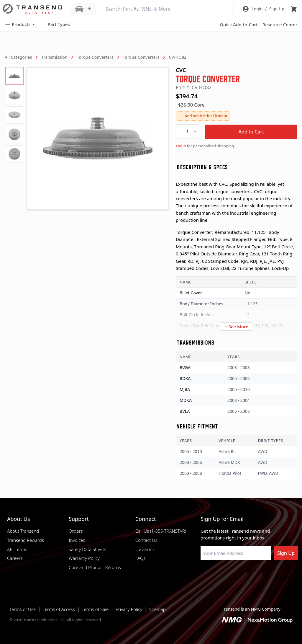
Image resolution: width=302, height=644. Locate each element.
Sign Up (286, 553)
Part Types (55, 25)
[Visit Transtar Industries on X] (247, 574)
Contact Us (146, 540)
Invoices (77, 540)
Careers (15, 558)
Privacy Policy (129, 609)
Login (181, 146)
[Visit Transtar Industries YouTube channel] (262, 574)
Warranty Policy (84, 558)
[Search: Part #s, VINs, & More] (165, 9)
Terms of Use (23, 609)
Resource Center (280, 25)
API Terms (17, 549)
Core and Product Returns (95, 567)
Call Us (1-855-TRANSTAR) (161, 531)
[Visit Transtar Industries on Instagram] (233, 574)
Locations (145, 549)
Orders (76, 531)
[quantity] (188, 132)
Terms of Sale (95, 609)
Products (20, 24)
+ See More (237, 327)
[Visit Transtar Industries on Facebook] (203, 574)
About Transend (23, 531)
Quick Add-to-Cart (239, 25)
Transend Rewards (26, 540)
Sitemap (157, 609)
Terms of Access (59, 609)
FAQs (141, 558)
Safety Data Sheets (87, 549)
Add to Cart (251, 132)
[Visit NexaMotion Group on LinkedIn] (218, 574)
